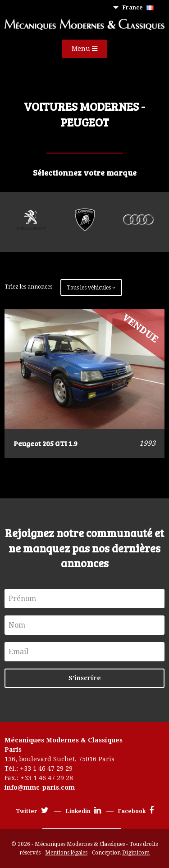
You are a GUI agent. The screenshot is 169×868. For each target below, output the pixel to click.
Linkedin (83, 811)
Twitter (32, 811)
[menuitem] (140, 8)
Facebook (136, 811)
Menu (84, 49)
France (138, 8)
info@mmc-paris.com (40, 787)
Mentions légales (66, 853)
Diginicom (136, 853)
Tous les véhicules (91, 288)
